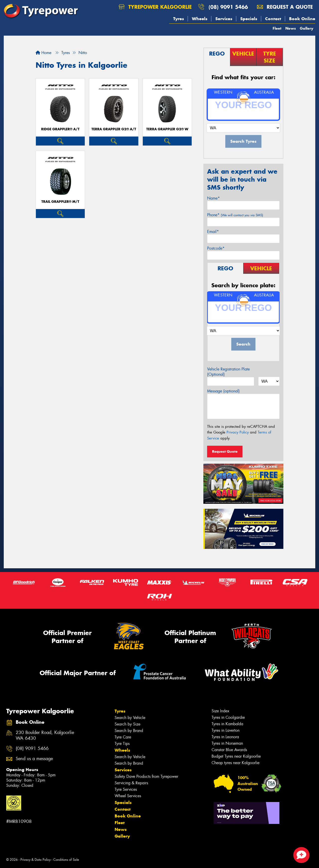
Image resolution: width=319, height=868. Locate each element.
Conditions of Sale (66, 860)
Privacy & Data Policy (36, 860)
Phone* (235, 215)
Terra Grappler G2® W (167, 129)
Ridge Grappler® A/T (60, 129)
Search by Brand (129, 731)
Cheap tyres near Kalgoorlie (236, 763)
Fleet (277, 28)
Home (43, 53)
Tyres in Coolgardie (228, 717)
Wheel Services (128, 796)
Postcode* (216, 248)
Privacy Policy (238, 432)
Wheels (200, 19)
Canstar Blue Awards (229, 750)
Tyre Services (126, 789)
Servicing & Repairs (131, 783)
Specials (249, 19)
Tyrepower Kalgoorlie (155, 7)
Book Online (302, 19)
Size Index (220, 711)
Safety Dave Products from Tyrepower (146, 776)
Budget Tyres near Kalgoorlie (236, 756)
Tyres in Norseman (227, 743)
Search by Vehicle (130, 718)
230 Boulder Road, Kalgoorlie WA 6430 (45, 735)
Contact (273, 19)
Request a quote (285, 7)
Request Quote (225, 451)
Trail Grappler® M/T (60, 202)
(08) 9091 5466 (228, 7)
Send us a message (34, 759)
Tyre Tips (122, 744)
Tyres (179, 19)
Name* (213, 198)
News (291, 28)
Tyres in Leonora (225, 737)
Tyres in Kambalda (227, 724)
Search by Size (127, 724)
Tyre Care (123, 737)
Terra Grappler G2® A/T (114, 129)
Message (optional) (223, 391)
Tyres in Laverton (226, 730)
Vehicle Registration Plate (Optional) (228, 372)
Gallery (307, 28)
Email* (213, 232)
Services (224, 19)
